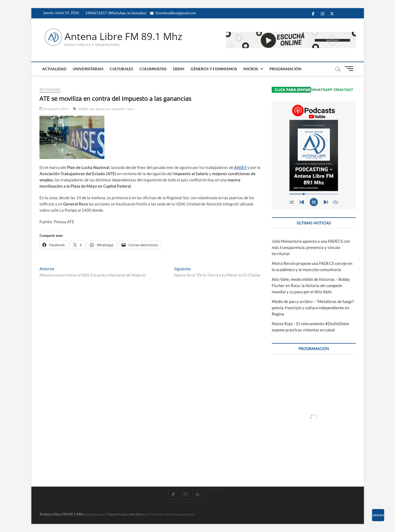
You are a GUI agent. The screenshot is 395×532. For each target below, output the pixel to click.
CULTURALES (122, 69)
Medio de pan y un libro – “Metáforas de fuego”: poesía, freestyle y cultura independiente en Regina (313, 308)
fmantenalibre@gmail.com (173, 13)
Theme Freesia (117, 514)
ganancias (103, 109)
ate (92, 109)
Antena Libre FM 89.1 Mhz (123, 36)
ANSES (83, 109)
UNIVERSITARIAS (88, 69)
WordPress (137, 514)
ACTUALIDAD (54, 69)
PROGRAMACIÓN (286, 69)
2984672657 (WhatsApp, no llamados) (116, 13)
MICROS (251, 69)
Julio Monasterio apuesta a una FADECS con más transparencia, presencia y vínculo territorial (311, 247)
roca (130, 109)
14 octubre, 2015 (54, 109)
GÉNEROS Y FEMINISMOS (214, 69)
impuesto (118, 109)
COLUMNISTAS (153, 69)
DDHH (179, 69)
